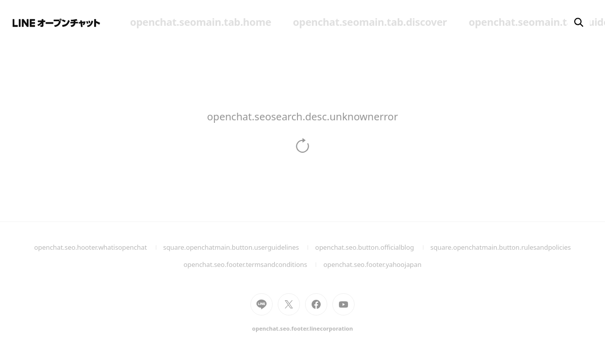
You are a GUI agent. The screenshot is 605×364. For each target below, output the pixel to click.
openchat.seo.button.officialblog (373, 247)
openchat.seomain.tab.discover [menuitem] (370, 22)
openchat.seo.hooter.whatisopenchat (99, 247)
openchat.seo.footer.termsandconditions (254, 264)
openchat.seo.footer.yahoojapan (372, 264)
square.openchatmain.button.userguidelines (240, 247)
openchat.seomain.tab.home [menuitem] (201, 22)
